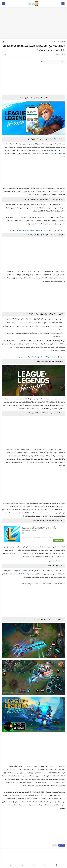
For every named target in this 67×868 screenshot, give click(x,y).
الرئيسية (62, 42)
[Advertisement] (33, 23)
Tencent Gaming (41, 221)
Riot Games (47, 189)
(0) (4, 55)
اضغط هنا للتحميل (55, 561)
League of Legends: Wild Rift (24, 571)
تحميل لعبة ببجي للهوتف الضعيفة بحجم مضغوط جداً (40, 584)
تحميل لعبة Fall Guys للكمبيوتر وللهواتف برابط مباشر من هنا (37, 357)
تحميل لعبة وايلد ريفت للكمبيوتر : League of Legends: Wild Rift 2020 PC (33, 231)
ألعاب (52, 42)
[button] (56, 866)
